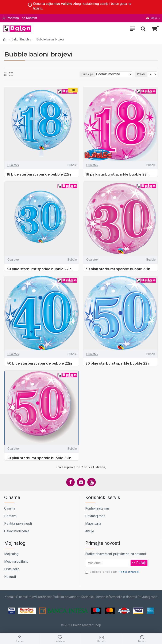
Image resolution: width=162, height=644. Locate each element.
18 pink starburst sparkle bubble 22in (117, 174)
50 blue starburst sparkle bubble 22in (118, 363)
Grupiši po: (88, 74)
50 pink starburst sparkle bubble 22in (39, 458)
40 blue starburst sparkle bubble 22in (39, 363)
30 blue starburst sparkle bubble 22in (39, 269)
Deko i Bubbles (21, 39)
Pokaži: (141, 74)
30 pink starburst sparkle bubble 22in (118, 269)
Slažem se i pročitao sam (112, 572)
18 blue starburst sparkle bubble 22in (39, 174)
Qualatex (13, 165)
